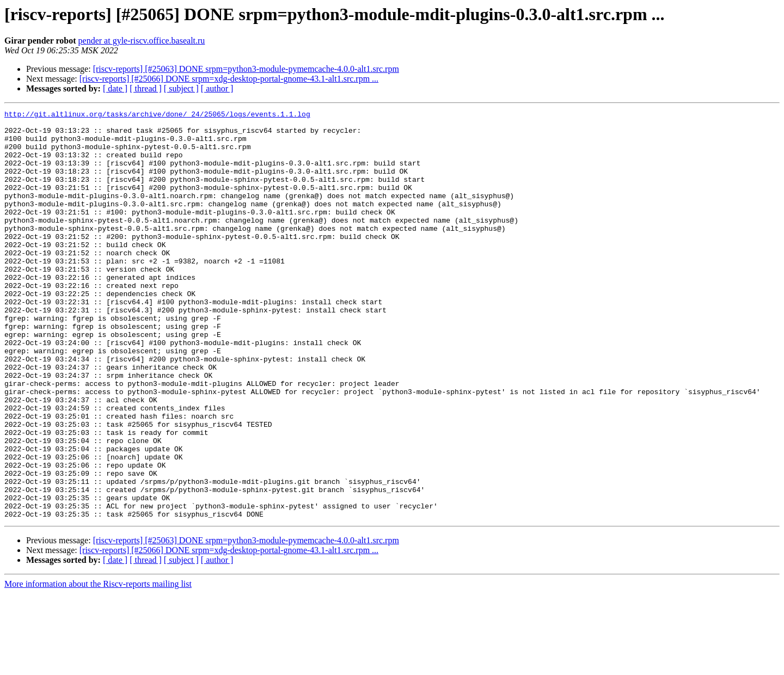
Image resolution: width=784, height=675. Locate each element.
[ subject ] (181, 88)
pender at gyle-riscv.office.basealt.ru (142, 41)
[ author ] (217, 88)
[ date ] (115, 88)
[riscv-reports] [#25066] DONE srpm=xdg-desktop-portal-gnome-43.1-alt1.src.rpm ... (229, 79)
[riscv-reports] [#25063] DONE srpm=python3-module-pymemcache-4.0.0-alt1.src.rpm (246, 69)
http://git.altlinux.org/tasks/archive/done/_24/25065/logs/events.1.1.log (157, 115)
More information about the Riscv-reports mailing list (98, 665)
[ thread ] (146, 88)
